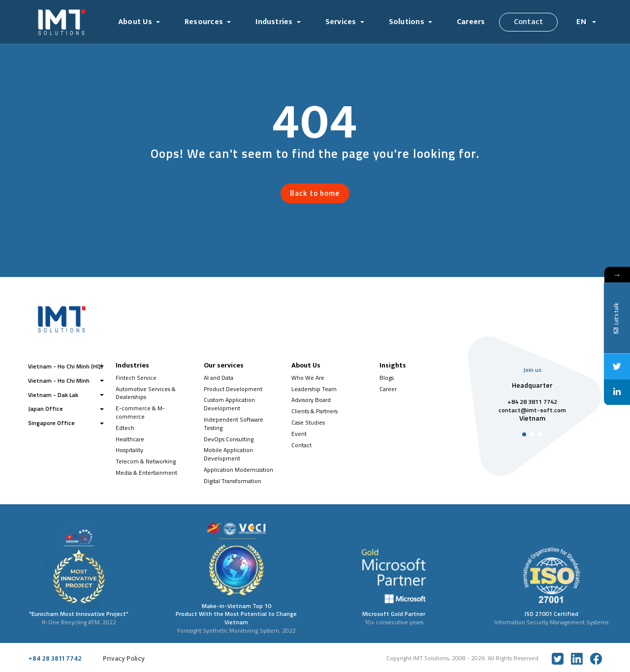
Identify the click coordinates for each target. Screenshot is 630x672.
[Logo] (69, 22)
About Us (135, 22)
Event (299, 434)
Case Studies (308, 422)
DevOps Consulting (229, 439)
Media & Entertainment (146, 473)
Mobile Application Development (228, 454)
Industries (274, 22)
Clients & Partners (315, 411)
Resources (204, 22)
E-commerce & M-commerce (140, 412)
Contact (529, 22)
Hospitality (129, 450)
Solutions (407, 22)
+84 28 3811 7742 (55, 659)
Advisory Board (311, 400)
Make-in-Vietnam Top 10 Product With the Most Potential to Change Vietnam (236, 614)
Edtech (125, 428)
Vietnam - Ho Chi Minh (59, 381)
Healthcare (130, 439)
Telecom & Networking (146, 461)
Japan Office (46, 409)
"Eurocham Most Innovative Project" (79, 614)
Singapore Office (51, 423)
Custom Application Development (229, 404)
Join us (532, 370)
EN (582, 22)
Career (388, 389)
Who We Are (308, 378)
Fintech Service (136, 378)
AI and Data (219, 378)
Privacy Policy (124, 659)
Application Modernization (238, 470)
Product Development (233, 389)
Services (341, 22)
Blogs (387, 378)
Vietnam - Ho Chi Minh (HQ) (65, 366)
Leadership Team (314, 389)
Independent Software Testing (234, 424)
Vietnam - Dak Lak (53, 395)
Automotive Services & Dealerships (146, 393)
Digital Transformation (233, 481)
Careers (471, 22)
